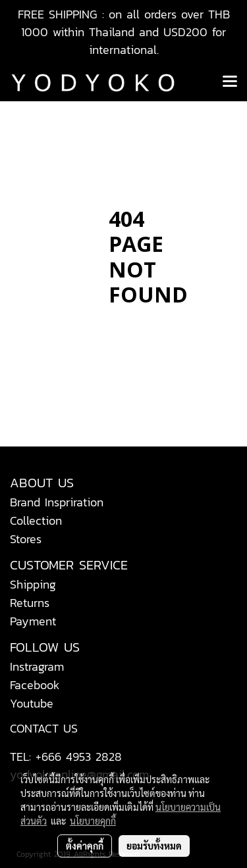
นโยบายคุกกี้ (93, 821)
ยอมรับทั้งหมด (154, 846)
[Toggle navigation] (230, 82)
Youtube (32, 703)
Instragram (37, 666)
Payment (33, 621)
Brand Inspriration (57, 502)
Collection (36, 520)
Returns (30, 603)
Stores (26, 539)
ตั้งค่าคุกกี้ (85, 846)
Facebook (35, 685)
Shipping (33, 584)
